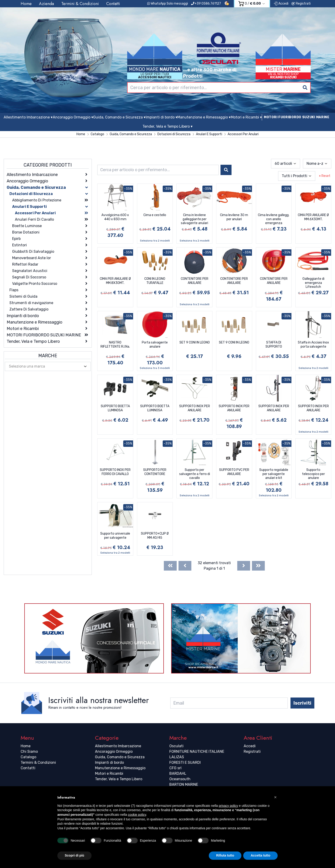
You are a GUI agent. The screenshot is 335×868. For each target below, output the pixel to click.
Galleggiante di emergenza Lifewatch (313, 283)
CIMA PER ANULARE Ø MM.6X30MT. (313, 217)
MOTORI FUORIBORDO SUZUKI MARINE (297, 117)
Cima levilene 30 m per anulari (234, 217)
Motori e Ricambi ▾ (246, 117)
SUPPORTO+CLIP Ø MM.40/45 (155, 536)
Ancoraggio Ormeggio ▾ (73, 117)
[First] (170, 566)
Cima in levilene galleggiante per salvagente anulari (194, 219)
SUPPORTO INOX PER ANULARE (195, 408)
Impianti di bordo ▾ (162, 117)
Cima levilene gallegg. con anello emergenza (274, 219)
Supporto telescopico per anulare (313, 474)
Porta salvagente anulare (155, 345)
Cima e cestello (155, 215)
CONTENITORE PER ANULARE (195, 281)
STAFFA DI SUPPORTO (274, 345)
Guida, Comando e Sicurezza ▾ (119, 117)
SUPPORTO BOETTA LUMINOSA (115, 408)
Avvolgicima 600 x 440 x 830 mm (115, 217)
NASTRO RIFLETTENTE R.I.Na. (115, 345)
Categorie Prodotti (48, 165)
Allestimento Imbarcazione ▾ (28, 117)
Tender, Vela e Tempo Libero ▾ (167, 126)
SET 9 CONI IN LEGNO (195, 342)
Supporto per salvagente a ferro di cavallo (195, 474)
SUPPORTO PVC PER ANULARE (234, 472)
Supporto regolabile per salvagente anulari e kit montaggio (274, 474)
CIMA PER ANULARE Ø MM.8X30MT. (115, 281)
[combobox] (219, 88)
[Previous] (185, 566)
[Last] (258, 566)
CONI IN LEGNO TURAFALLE (155, 281)
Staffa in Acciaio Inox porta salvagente (313, 345)
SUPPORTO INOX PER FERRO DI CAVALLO (115, 472)
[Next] (244, 566)
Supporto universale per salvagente (115, 536)
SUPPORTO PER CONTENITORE (155, 472)
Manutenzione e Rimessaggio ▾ (204, 117)
